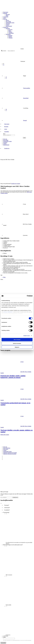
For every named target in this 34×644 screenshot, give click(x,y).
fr (6, 78)
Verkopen (10, 38)
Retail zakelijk (8, 605)
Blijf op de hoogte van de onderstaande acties (13, 545)
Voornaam (7, 505)
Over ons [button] (5, 19)
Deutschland (26, 98)
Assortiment (11, 33)
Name (4, 637)
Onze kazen (6, 12)
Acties (5, 18)
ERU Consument (9, 575)
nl (6, 77)
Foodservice (8, 635)
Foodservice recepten (16, 184)
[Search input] (20, 51)
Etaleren (10, 37)
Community (6, 17)
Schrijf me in (15, 497)
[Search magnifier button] (4, 51)
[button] (5, 132)
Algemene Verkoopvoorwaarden (10, 453)
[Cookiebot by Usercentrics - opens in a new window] (27, 296)
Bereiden (10, 35)
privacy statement (8, 312)
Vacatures (8, 24)
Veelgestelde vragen (10, 23)
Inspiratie (8, 28)
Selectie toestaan (17, 343)
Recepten (8, 14)
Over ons (5, 447)
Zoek (24, 138)
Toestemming (6, 512)
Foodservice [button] (6, 27)
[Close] (1, 503)
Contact (7, 25)
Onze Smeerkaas (7, 448)
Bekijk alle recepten (5, 435)
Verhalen (10, 32)
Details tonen (27, 336)
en (4, 65)
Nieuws (7, 20)
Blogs (7, 16)
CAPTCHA (6, 636)
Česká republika (27, 88)
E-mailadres (7, 510)
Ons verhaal (8, 21)
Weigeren (17, 347)
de (6, 109)
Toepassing (8, 34)
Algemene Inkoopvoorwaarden (10, 454)
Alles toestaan (17, 340)
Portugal (25, 120)
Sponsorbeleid (9, 26)
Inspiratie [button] (5, 13)
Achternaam (7, 508)
